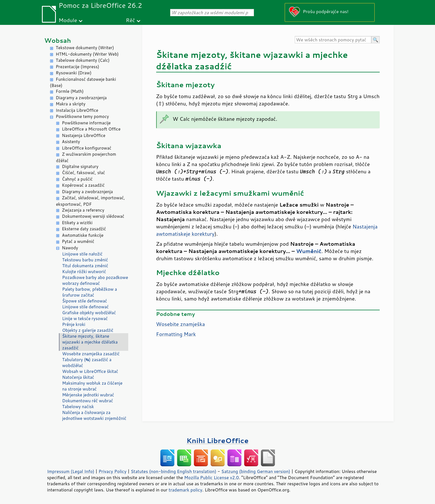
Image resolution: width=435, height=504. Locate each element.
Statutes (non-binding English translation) (173, 471)
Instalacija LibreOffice (77, 110)
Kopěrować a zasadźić (83, 185)
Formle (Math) (70, 91)
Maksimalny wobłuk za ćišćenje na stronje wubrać (92, 386)
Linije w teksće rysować (85, 319)
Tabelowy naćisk (78, 407)
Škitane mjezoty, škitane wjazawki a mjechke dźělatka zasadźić (90, 342)
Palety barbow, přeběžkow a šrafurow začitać (90, 292)
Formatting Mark (176, 334)
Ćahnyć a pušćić (77, 179)
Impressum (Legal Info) (71, 471)
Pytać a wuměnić (78, 241)
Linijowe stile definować (86, 307)
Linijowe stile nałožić (82, 254)
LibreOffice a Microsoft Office (91, 129)
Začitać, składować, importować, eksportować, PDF (91, 201)
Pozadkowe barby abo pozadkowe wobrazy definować (95, 280)
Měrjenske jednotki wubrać (88, 395)
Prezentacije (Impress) (78, 67)
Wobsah (58, 40)
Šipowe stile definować (85, 301)
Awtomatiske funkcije (83, 235)
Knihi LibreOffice (217, 440)
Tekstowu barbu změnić (85, 260)
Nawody (70, 248)
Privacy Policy (113, 471)
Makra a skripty (71, 104)
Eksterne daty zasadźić (84, 229)
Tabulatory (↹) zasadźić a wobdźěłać (87, 363)
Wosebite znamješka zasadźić (91, 354)
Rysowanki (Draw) (74, 73)
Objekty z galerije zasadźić (88, 330)
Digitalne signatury (80, 166)
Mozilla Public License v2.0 (211, 477)
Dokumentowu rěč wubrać (88, 401)
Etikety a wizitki (77, 223)
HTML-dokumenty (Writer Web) (87, 54)
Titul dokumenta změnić (85, 266)
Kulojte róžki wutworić (84, 272)
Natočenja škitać (78, 377)
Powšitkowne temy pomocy (82, 116)
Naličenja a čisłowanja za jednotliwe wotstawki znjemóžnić (94, 415)
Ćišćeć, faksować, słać (84, 173)
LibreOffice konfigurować (87, 148)
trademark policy (186, 490)
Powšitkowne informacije (86, 123)
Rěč (131, 20)
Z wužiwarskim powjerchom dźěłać (86, 157)
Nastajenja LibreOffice (84, 135)
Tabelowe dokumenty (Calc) (83, 60)
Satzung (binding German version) (256, 471)
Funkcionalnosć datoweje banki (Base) (83, 82)
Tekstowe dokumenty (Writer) (85, 48)
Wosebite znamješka (181, 324)
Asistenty (71, 142)
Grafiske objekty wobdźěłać (89, 313)
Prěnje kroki (74, 324)
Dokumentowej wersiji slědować (93, 216)
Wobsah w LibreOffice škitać (90, 371)
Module (68, 20)
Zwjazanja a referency (83, 210)
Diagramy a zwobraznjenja (81, 98)
